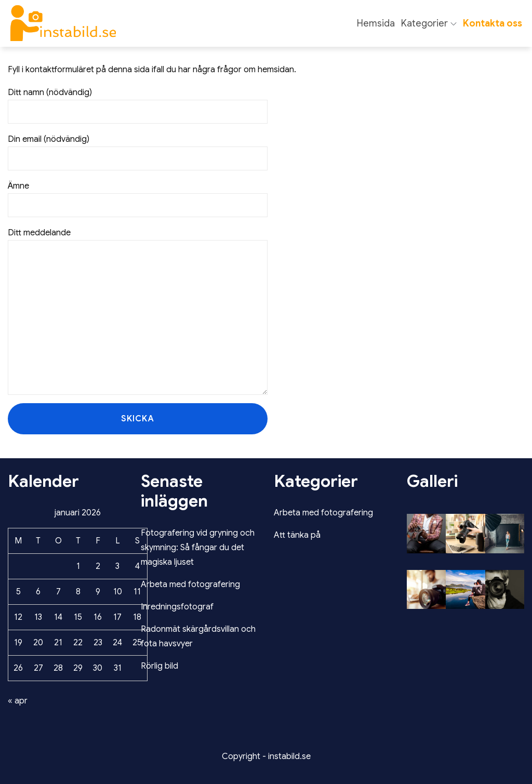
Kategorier (429, 23)
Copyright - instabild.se (266, 756)
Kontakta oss (493, 23)
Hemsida (376, 23)
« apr (18, 701)
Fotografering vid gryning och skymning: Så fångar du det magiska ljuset (198, 548)
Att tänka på (297, 535)
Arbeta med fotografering (190, 584)
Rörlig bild (159, 666)
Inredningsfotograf (177, 607)
